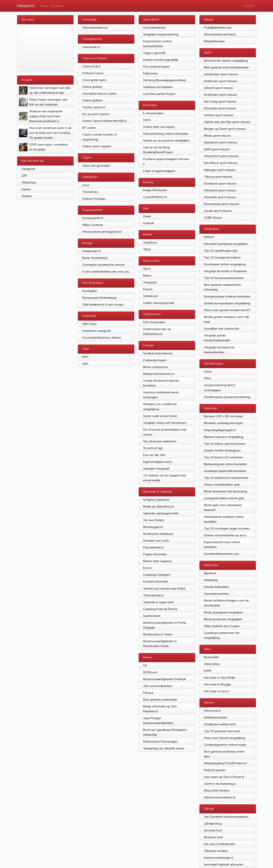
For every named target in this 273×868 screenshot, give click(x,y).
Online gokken (92, 87)
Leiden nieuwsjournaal (159, 303)
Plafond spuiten (215, 770)
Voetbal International (158, 353)
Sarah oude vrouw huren (160, 416)
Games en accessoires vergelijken (166, 140)
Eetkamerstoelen (216, 717)
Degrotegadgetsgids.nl (220, 430)
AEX (85, 364)
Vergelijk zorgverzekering (161, 34)
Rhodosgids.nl (153, 527)
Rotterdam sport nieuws (221, 95)
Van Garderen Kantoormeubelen (226, 817)
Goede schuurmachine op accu (225, 535)
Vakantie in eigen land (158, 602)
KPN (85, 357)
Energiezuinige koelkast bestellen (227, 296)
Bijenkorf (210, 573)
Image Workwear (155, 190)
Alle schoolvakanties (158, 686)
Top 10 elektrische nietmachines (226, 478)
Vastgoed (28, 169)
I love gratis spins (94, 80)
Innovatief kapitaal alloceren (224, 864)
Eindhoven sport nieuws (220, 81)
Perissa (148, 693)
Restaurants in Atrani (158, 634)
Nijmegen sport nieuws (220, 170)
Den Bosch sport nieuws (221, 163)
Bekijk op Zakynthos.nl (158, 506)
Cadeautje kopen (155, 360)
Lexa (86, 185)
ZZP (24, 176)
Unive (208, 371)
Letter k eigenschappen (159, 171)
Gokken (27, 196)
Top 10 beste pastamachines (224, 278)
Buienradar (211, 657)
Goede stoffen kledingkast (222, 450)
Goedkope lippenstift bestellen (225, 471)
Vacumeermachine (216, 594)
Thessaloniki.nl (153, 595)
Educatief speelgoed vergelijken (226, 244)
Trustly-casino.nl (94, 107)
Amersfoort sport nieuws (221, 156)
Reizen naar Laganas (158, 561)
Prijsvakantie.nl (153, 547)
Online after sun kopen (159, 127)
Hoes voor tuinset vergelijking (225, 738)
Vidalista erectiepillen (158, 87)
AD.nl (147, 269)
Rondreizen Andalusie (158, 534)
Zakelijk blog (213, 823)
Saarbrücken (152, 616)
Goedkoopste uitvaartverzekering (227, 397)
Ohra (207, 378)
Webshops (29, 182)
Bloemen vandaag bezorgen (223, 423)
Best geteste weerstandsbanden (226, 67)
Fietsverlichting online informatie (166, 134)
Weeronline (212, 664)
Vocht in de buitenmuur (220, 784)
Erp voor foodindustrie (219, 844)
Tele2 (147, 249)
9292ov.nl (150, 672)
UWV (147, 120)
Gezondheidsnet (154, 27)
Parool (148, 289)
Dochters (57, 6)
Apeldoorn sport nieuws (221, 142)
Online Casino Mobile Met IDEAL (105, 121)
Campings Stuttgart (157, 575)
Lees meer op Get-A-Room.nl (224, 777)
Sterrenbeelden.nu (95, 27)
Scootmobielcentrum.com (221, 554)
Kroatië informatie (155, 581)
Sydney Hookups (94, 199)
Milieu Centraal (93, 225)
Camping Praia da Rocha (160, 609)
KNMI (208, 671)
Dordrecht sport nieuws (220, 183)
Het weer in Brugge (217, 684)
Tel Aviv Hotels (154, 520)
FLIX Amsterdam (154, 322)
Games (26, 189)
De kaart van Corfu (156, 541)
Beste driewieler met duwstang (225, 491)
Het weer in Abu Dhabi (219, 678)
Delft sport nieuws (217, 149)
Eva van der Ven (154, 455)
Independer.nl (92, 251)
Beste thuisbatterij (95, 258)
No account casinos (96, 114)
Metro (147, 275)
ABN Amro (90, 324)
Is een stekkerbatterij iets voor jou (106, 271)
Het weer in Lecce (216, 691)
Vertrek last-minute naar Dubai (164, 588)
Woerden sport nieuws (220, 197)
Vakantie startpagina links (161, 513)
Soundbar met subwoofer (222, 329)
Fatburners (150, 73)
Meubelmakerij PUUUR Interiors (225, 763)
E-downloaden (153, 113)
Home (44, 6)
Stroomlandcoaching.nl (220, 34)
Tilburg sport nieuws (218, 177)
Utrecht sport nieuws (218, 88)
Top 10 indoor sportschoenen (225, 444)
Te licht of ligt (153, 448)
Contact (249, 6)
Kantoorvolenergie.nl (219, 858)
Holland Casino (93, 73)
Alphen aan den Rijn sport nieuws (227, 122)
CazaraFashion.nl (155, 197)
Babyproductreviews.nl (159, 374)
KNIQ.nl (209, 237)
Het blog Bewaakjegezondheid (164, 80)
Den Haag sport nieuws (220, 101)
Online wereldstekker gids (222, 484)
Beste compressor (156, 367)
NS (145, 665)
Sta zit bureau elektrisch (160, 441)
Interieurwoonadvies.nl (220, 797)
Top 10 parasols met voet (222, 731)
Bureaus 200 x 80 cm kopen (224, 416)
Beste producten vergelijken (223, 619)
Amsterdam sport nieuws (221, 74)
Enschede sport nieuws (220, 108)
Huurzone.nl (212, 711)
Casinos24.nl (91, 66)
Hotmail (148, 223)
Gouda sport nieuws (218, 211)
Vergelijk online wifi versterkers (165, 423)
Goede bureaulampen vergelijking (227, 303)
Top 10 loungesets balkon (222, 257)
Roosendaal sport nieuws (222, 204)
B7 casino (89, 128)
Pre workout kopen (156, 66)
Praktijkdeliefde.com (218, 27)
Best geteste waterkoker (160, 699)
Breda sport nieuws (217, 136)
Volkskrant (150, 296)
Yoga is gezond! (154, 53)
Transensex (90, 192)
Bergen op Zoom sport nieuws (225, 129)
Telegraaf (150, 282)
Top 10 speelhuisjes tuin (221, 251)
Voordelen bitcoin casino (99, 94)
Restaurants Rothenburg (99, 298)
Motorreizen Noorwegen (160, 741)
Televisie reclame (216, 851)
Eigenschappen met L (158, 462)
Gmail (147, 216)
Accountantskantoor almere (102, 337)
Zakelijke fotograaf (156, 469)
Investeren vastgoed (96, 331)
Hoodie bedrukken (216, 587)
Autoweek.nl (91, 47)
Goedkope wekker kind (220, 724)
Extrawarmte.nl (93, 218)
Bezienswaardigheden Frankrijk (164, 679)
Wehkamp (211, 580)
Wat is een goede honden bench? (227, 310)
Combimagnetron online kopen (225, 745)
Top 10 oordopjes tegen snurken (227, 528)
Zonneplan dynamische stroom (103, 265)
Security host (213, 830)
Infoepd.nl (26, 6)
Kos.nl (147, 568)
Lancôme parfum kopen (159, 94)
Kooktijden (90, 291)
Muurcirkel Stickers (217, 790)
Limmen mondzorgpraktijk (161, 60)
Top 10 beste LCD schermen (223, 457)
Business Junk (213, 837)
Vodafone (150, 242)
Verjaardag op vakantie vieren (164, 748)
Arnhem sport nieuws (219, 115)
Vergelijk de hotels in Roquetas (225, 271)
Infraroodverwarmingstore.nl (102, 232)
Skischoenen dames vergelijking (226, 61)
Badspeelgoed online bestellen (225, 464)
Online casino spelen (97, 146)
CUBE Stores (213, 218)
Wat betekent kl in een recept (103, 304)
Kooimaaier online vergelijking (225, 264)
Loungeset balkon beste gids (224, 498)
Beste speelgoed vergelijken (224, 612)
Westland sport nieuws (220, 190)
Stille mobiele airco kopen (222, 626)
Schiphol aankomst (156, 500)
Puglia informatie (155, 554)
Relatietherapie (214, 41)
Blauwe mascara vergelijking (224, 437)
